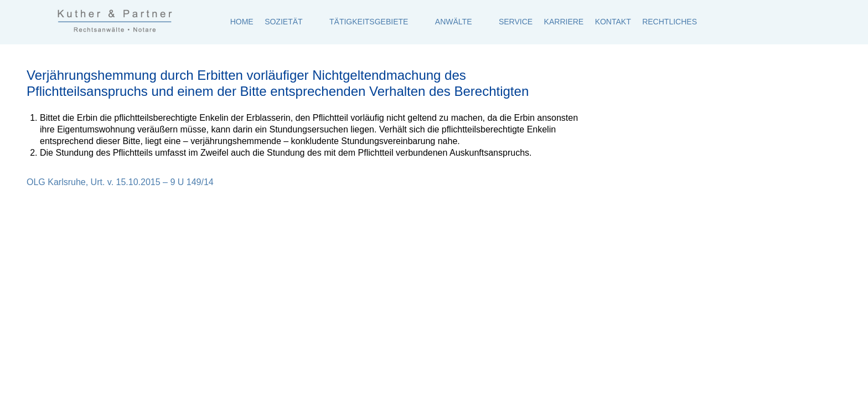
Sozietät (283, 22)
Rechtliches (670, 22)
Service (516, 22)
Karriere (564, 22)
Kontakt (613, 22)
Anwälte (454, 22)
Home (242, 22)
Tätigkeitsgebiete (369, 22)
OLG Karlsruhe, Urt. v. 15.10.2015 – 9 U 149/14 (120, 182)
